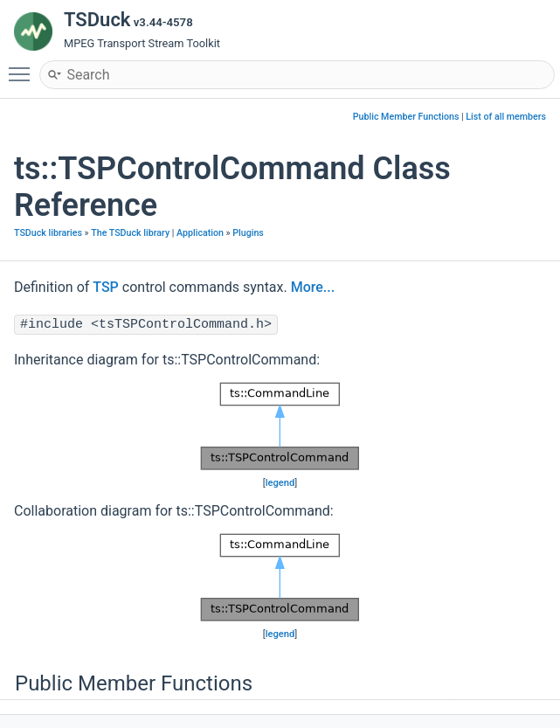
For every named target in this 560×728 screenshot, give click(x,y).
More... (313, 287)
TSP (106, 287)
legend (280, 483)
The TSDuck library (130, 233)
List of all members (506, 117)
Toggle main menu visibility (24, 66)
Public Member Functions (406, 117)
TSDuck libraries (48, 233)
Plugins (248, 233)
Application (200, 233)
